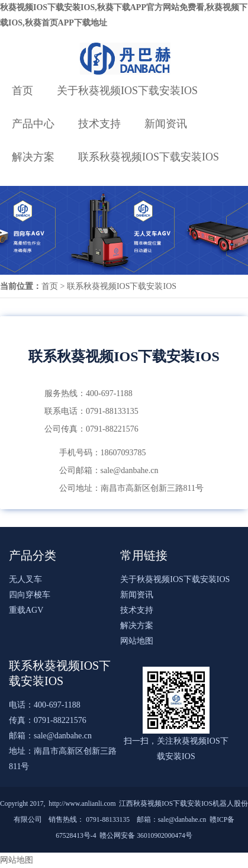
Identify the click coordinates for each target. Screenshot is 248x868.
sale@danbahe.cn (63, 736)
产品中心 (33, 124)
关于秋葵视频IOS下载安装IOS (127, 91)
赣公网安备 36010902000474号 (146, 836)
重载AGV (26, 610)
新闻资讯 (166, 124)
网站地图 (137, 641)
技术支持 (99, 124)
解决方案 (33, 157)
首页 (22, 91)
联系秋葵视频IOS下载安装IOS (149, 157)
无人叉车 (25, 579)
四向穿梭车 (30, 595)
